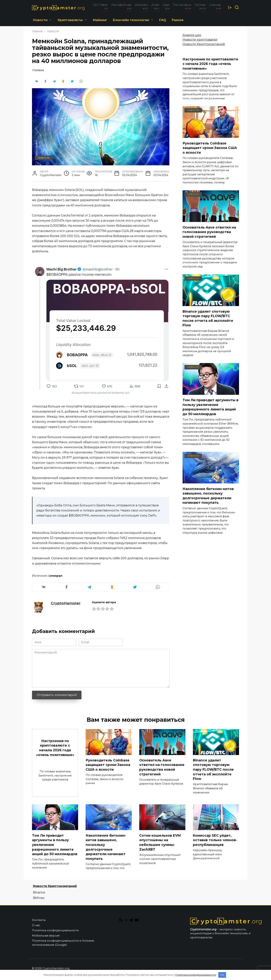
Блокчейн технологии (131, 20)
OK (222, 975)
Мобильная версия (46, 936)
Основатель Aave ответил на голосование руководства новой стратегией (209, 232)
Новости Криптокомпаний (204, 44)
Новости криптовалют (200, 40)
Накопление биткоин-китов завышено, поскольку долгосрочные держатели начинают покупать (208, 496)
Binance (39, 892)
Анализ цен (192, 35)
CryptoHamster (66, 603)
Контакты (39, 920)
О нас (36, 925)
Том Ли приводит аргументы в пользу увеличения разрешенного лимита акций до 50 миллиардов (210, 407)
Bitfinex (39, 898)
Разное (178, 20)
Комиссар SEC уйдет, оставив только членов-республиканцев (215, 840)
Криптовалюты (70, 20)
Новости (40, 20)
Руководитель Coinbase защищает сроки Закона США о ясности (210, 148)
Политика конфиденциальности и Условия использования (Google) (63, 943)
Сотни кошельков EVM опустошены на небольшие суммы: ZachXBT (160, 842)
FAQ (163, 20)
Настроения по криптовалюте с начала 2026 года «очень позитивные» (210, 64)
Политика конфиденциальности (55, 931)
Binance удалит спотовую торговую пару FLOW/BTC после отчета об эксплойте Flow (208, 318)
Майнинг (100, 20)
